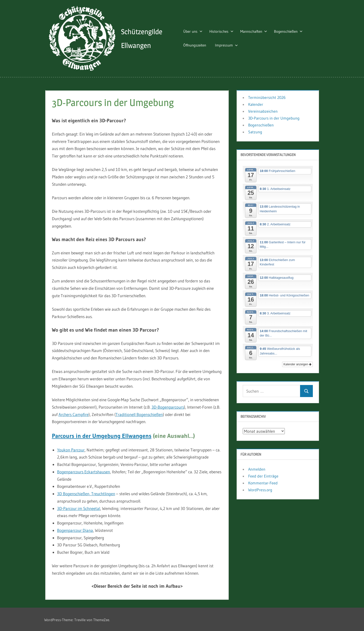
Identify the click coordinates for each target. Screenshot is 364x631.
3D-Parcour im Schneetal (79, 507)
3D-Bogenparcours (168, 406)
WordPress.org (260, 488)
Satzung (255, 130)
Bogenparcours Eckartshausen (83, 470)
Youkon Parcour (71, 448)
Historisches (224, 31)
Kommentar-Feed (263, 481)
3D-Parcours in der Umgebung (274, 117)
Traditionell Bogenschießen (139, 413)
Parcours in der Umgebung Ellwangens (102, 434)
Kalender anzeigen (297, 363)
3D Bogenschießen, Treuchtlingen (86, 492)
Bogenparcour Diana (75, 529)
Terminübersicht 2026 (267, 96)
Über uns (196, 31)
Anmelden (257, 468)
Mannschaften (257, 31)
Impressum (229, 44)
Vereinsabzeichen (263, 110)
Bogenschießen (291, 31)
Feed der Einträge (263, 475)
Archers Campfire (74, 413)
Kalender (256, 103)
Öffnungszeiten (198, 44)
